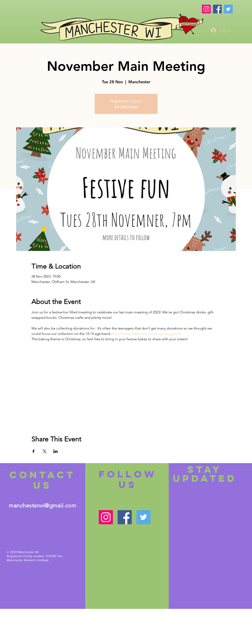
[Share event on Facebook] (34, 451)
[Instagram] (206, 9)
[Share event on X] (45, 451)
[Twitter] (228, 9)
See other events (126, 106)
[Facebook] (217, 9)
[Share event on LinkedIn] (56, 451)
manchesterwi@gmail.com (42, 505)
